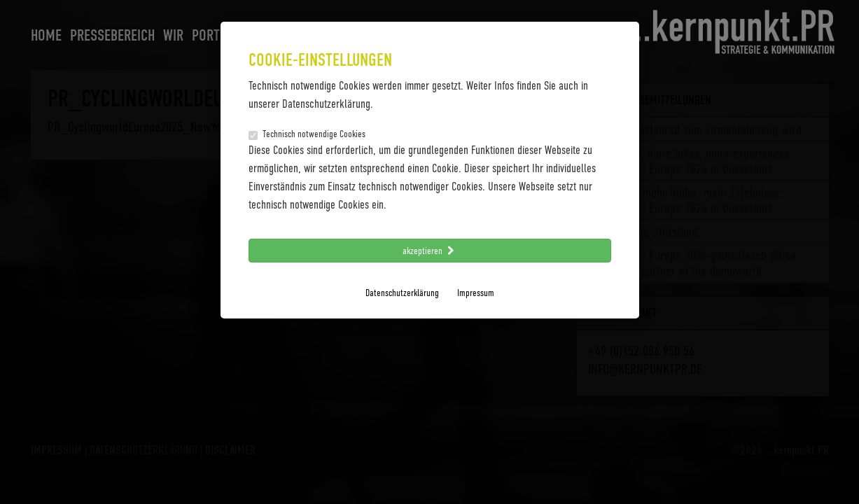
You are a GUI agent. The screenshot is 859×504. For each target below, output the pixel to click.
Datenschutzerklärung (402, 292)
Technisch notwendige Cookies (307, 134)
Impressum (476, 292)
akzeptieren (430, 250)
